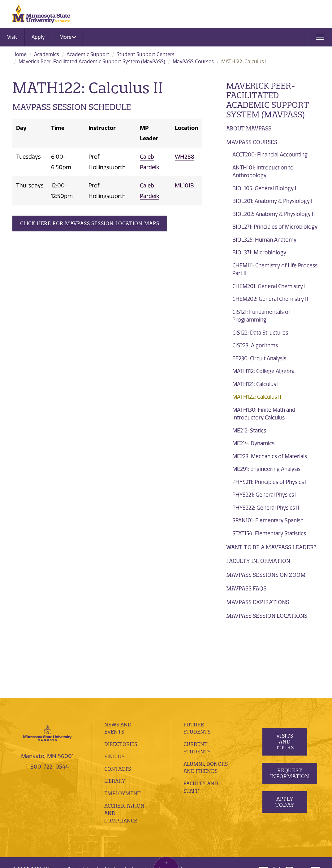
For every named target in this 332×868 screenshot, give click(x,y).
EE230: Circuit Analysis (259, 358)
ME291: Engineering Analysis (266, 469)
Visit (12, 37)
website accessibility (35, 810)
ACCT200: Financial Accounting (270, 155)
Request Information (290, 706)
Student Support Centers (146, 54)
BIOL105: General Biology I (264, 188)
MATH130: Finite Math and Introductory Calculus (264, 414)
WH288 (185, 157)
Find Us (114, 689)
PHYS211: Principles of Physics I (269, 482)
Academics (47, 54)
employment (123, 726)
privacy (135, 801)
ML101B (184, 186)
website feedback (82, 810)
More (68, 37)
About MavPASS (249, 128)
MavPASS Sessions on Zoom (266, 575)
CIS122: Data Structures (260, 333)
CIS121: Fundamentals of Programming (261, 316)
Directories (121, 676)
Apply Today (285, 734)
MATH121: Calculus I (256, 384)
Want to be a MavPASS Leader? (271, 547)
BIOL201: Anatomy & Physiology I (272, 201)
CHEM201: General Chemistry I (269, 286)
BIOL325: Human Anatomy (264, 240)
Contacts (118, 701)
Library (115, 713)
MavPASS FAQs (246, 588)
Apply (38, 37)
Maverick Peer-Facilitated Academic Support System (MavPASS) (92, 61)
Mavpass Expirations (258, 602)
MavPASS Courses (193, 61)
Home (19, 54)
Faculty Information (258, 561)
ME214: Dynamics (253, 443)
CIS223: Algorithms (255, 345)
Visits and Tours (285, 674)
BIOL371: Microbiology (259, 252)
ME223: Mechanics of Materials (270, 456)
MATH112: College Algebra (263, 371)
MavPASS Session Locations (267, 616)
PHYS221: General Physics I (265, 495)
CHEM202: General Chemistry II (270, 299)
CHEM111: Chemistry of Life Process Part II (275, 270)
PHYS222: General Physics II (266, 508)
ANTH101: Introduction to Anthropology (263, 172)
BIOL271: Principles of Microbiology (275, 227)
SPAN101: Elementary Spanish (268, 520)
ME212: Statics (249, 431)
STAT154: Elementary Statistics (269, 533)
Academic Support (88, 54)
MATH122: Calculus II (257, 397)
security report (163, 801)
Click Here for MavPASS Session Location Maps (90, 223)
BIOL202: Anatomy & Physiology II (274, 214)
